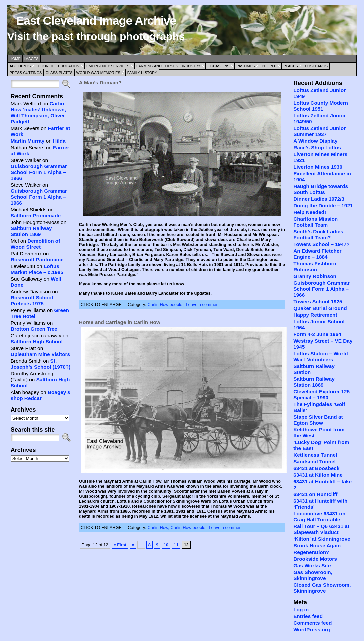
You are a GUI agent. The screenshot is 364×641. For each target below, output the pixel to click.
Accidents (20, 66)
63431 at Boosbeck (316, 468)
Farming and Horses (157, 66)
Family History (142, 73)
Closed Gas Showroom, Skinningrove (322, 588)
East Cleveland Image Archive (96, 21)
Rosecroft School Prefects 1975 (32, 300)
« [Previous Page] (133, 545)
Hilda (59, 141)
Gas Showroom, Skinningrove (313, 575)
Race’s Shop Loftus (317, 147)
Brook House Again (317, 545)
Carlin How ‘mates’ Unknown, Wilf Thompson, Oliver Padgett (38, 112)
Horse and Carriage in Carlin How (120, 322)
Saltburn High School (37, 341)
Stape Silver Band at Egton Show (318, 420)
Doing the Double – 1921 (323, 205)
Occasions (218, 66)
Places (290, 66)
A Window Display (315, 141)
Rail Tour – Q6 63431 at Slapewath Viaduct (321, 529)
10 (166, 545)
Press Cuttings (26, 73)
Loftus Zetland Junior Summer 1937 (319, 131)
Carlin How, (159, 527)
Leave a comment (203, 304)
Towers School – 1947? (321, 244)
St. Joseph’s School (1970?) (41, 364)
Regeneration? (311, 552)
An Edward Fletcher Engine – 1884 (317, 254)
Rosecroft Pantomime (37, 259)
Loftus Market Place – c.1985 (37, 269)
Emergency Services (108, 66)
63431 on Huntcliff (315, 494)
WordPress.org (312, 629)
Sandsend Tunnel (314, 461)
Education (69, 66)
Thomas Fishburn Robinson (315, 266)
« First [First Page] (120, 545)
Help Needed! (310, 212)
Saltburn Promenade (36, 215)
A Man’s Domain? (100, 82)
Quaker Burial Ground (320, 308)
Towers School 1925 (318, 301)
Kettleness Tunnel (315, 455)
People (269, 66)
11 (176, 545)
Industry (191, 66)
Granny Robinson (315, 276)
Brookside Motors (315, 559)
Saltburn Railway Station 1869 (31, 231)
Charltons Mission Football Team (315, 222)
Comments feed (312, 623)
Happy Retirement (315, 315)
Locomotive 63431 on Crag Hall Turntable (319, 516)
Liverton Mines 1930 (318, 167)
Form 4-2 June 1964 (317, 334)
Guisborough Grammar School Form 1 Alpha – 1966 (39, 172)
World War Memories (98, 73)
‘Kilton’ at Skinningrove (322, 539)
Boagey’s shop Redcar (40, 395)
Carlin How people (165, 304)
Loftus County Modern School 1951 (321, 106)
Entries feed (308, 616)
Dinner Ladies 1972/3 (319, 199)
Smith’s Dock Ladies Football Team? (318, 234)
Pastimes (245, 66)
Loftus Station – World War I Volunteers (321, 356)
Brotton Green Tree (34, 329)
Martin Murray (28, 141)
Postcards (316, 66)
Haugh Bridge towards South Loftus (321, 189)
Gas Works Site (312, 565)
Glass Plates (59, 73)
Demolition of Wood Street (35, 244)
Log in (301, 609)
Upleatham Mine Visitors (40, 354)
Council (46, 66)
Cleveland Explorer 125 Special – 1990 (321, 394)
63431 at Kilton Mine (318, 475)
